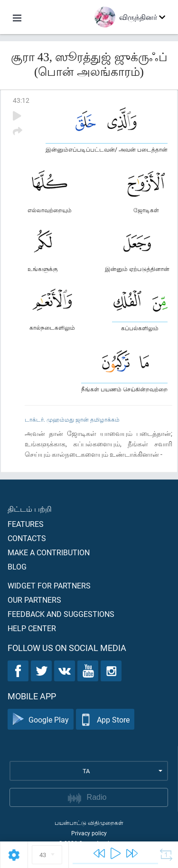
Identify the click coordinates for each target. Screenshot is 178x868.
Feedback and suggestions (61, 614)
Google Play (41, 719)
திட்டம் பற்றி (30, 509)
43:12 (21, 100)
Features (26, 524)
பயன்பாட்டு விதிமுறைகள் (89, 823)
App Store (105, 719)
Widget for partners (49, 585)
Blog (17, 566)
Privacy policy (89, 833)
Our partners (34, 600)
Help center (32, 628)
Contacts (27, 538)
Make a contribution (49, 552)
